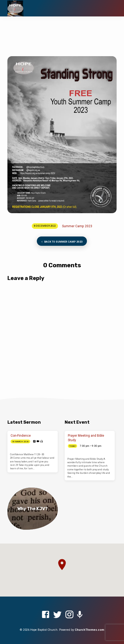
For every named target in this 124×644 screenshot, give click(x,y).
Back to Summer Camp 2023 (62, 242)
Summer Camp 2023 (77, 226)
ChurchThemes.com (89, 630)
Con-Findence (21, 436)
